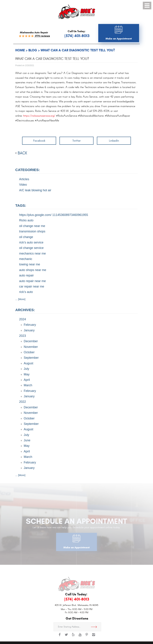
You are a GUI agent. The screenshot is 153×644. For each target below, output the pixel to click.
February (30, 325)
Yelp (73, 636)
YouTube (80, 636)
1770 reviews (42, 36)
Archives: (25, 310)
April (27, 380)
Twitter (76, 141)
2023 (23, 336)
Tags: (21, 205)
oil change (26, 237)
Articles (24, 179)
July (27, 369)
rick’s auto (26, 292)
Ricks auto (26, 220)
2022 (23, 402)
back (22, 153)
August (29, 363)
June (27, 440)
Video (23, 185)
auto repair (27, 275)
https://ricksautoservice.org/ (39, 116)
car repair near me (32, 286)
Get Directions (95, 627)
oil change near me (32, 226)
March (28, 385)
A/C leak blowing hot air (35, 190)
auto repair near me (33, 281)
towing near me (30, 264)
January (29, 330)
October (29, 352)
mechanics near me (33, 253)
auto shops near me (33, 270)
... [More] (20, 299)
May (27, 374)
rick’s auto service (31, 242)
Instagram (93, 636)
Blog (33, 50)
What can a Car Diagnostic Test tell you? (78, 50)
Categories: (28, 170)
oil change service (31, 248)
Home (20, 50)
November (31, 347)
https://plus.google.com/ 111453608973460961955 (54, 215)
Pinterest (87, 636)
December (31, 341)
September (31, 358)
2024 (23, 319)
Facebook (39, 141)
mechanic (26, 259)
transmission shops (32, 231)
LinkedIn (114, 141)
